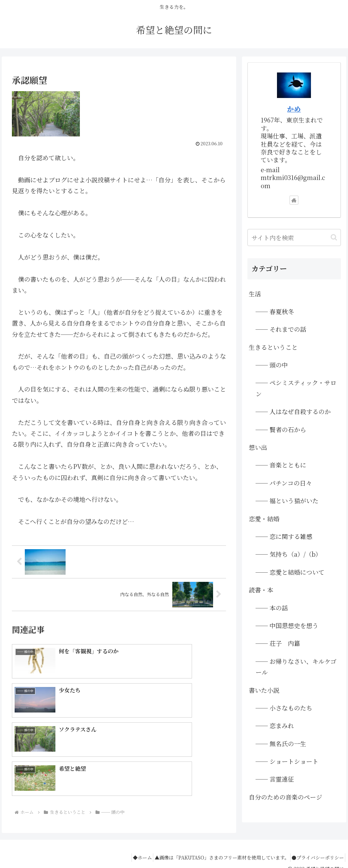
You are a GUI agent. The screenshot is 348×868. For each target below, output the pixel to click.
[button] (334, 237)
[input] (294, 238)
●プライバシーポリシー (315, 847)
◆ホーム (131, 847)
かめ (294, 109)
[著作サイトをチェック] (294, 200)
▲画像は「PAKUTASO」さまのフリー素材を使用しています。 (215, 847)
